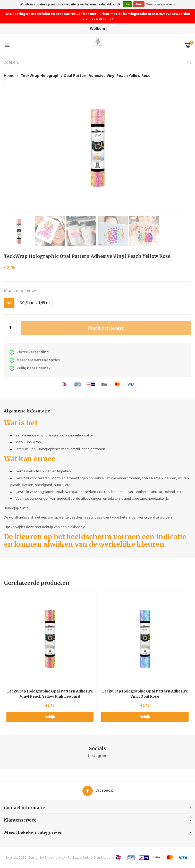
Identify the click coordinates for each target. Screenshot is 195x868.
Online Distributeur (97, 858)
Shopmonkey (55, 858)
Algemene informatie (27, 411)
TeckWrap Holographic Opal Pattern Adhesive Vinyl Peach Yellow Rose (86, 75)
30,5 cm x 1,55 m (35, 303)
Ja (127, 4)
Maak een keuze (20, 291)
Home (9, 75)
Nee (139, 4)
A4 (9, 303)
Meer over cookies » (161, 4)
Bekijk (50, 717)
